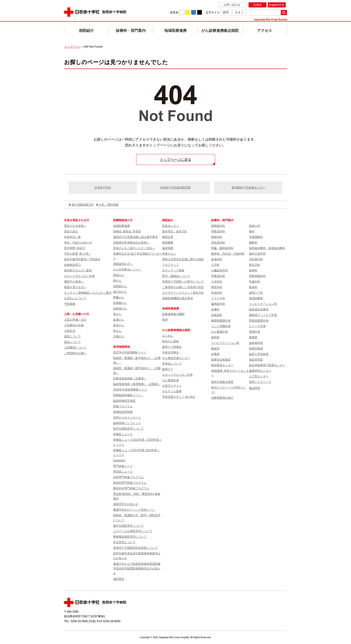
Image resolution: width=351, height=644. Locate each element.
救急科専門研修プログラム (130, 483)
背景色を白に (182, 12)
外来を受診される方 (77, 220)
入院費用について (75, 348)
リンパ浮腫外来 (221, 326)
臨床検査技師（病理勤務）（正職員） (137, 384)
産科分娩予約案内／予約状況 (82, 259)
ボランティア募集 (173, 270)
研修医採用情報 (123, 412)
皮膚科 (215, 309)
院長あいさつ (171, 226)
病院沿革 (168, 237)
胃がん (117, 314)
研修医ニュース (123, 434)
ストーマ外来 (257, 326)
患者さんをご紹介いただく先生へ (134, 248)
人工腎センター (259, 376)
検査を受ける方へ (75, 287)
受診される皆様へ (75, 226)
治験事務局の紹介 (222, 398)
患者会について (172, 364)
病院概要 (168, 243)
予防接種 (70, 304)
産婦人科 (255, 226)
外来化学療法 (171, 352)
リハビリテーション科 (263, 304)
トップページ (72, 47)
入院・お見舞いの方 (77, 314)
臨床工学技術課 (259, 354)
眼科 (252, 231)
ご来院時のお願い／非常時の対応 (183, 287)
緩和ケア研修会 (172, 347)
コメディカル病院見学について (133, 531)
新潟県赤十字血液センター (248, 187)
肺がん (117, 281)
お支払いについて (75, 298)
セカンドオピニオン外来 (79, 276)
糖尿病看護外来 (221, 321)
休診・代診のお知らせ (78, 243)
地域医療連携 (175, 31)
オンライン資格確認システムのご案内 (88, 293)
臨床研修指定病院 (124, 401)
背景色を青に (194, 12)
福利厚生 (119, 579)
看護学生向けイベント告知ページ (134, 510)
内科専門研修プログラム (128, 477)
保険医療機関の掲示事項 (177, 298)
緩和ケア (168, 369)
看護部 (253, 337)
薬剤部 (215, 337)
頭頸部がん (120, 286)
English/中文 (277, 5)
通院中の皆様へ (74, 282)
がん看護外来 (171, 380)
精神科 (253, 270)
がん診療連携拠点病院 (220, 31)
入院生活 (70, 331)
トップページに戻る (175, 159)
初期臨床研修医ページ (128, 395)
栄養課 (215, 354)
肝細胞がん (120, 303)
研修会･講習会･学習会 (127, 231)
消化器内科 (218, 243)
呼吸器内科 (218, 231)
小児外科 (217, 282)
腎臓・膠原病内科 (222, 248)
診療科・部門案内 (131, 31)
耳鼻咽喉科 (256, 237)
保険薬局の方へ (123, 264)
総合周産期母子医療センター (267, 365)
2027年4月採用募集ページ (130, 352)
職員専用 (255, 388)
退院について (72, 336)
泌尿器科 (217, 315)
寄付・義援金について (176, 276)
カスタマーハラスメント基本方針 (183, 293)
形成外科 (217, 293)
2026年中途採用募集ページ (130, 390)
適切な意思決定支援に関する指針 (183, 259)
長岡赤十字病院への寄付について (183, 282)
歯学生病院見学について (128, 526)
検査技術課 (256, 348)
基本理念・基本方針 (175, 231)
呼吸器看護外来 (259, 321)
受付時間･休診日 (75, 248)
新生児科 (255, 265)
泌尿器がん (120, 309)
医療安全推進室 (221, 360)
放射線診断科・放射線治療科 (267, 248)
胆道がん (119, 275)
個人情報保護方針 (83, 205)
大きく (239, 12)
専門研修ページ (123, 466)
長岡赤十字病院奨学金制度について (135, 548)
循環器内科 (218, 226)
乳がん (117, 331)
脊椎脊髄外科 (257, 276)
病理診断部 (256, 298)
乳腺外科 (255, 282)
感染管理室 (256, 360)
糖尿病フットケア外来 (263, 315)
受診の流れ (71, 231)
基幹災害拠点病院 (222, 382)
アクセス (265, 31)
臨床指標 (168, 248)
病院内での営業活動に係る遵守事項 (135, 237)
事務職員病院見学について (130, 537)
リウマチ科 (218, 298)
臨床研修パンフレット (127, 423)
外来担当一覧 (72, 237)
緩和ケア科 (256, 293)
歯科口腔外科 (257, 254)
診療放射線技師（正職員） (130, 378)
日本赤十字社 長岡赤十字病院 (95, 12)
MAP (165, 320)
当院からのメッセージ (127, 417)
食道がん (119, 325)
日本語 (257, 5)
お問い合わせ (232, 5)
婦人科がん (120, 292)
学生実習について (124, 542)
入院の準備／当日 (75, 320)
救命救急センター (222, 365)
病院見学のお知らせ (126, 504)
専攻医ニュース (123, 472)
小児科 (215, 265)
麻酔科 (253, 243)
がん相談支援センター (176, 358)
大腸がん (119, 336)
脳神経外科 (218, 304)
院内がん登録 (171, 341)
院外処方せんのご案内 (78, 270)
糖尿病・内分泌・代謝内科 (228, 254)
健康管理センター (260, 371)
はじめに (168, 336)
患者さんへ (169, 254)
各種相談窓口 (72, 265)
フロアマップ (171, 265)
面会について (72, 342)
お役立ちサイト (172, 386)
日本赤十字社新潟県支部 (175, 187)
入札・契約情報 (109, 205)
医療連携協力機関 (173, 314)
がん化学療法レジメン (127, 269)
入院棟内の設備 (74, 325)
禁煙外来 (255, 332)
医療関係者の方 (123, 220)
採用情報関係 (123, 347)
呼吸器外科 (218, 276)
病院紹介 (86, 31)
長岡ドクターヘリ (260, 382)
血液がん (119, 320)
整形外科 (217, 287)
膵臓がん (119, 297)
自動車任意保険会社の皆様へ (131, 243)
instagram (119, 460)
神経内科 (217, 237)
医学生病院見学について (128, 429)
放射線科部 (256, 343)
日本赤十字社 (103, 187)
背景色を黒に (200, 12)
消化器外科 (256, 259)
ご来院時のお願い (75, 353)
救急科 (253, 287)
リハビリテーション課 (225, 343)
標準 (226, 12)
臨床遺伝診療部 (259, 309)
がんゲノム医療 (172, 391)
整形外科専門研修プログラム (131, 488)
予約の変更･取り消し (77, 254)
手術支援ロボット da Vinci (179, 397)
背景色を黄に (188, 12)
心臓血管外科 (220, 270)
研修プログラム (123, 406)
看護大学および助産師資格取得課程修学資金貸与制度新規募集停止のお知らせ (137, 569)
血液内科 (217, 259)
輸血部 (215, 348)
